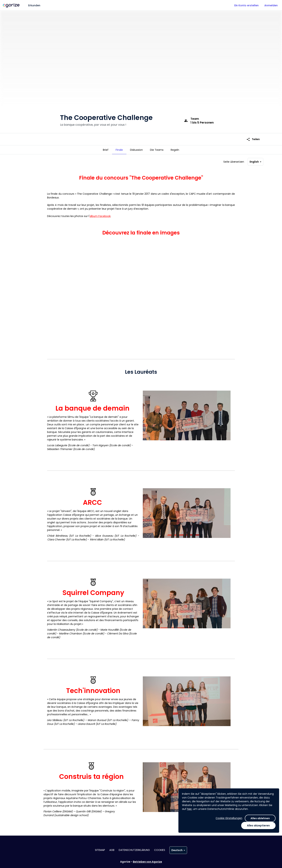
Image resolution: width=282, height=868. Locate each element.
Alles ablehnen (260, 818)
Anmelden (271, 5)
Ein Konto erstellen (246, 5)
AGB (112, 850)
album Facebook (100, 215)
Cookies (160, 850)
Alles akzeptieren (258, 826)
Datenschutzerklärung (134, 850)
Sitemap (100, 850)
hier (189, 809)
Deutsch (178, 850)
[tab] (106, 150)
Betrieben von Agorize (147, 862)
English (255, 160)
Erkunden (34, 5)
